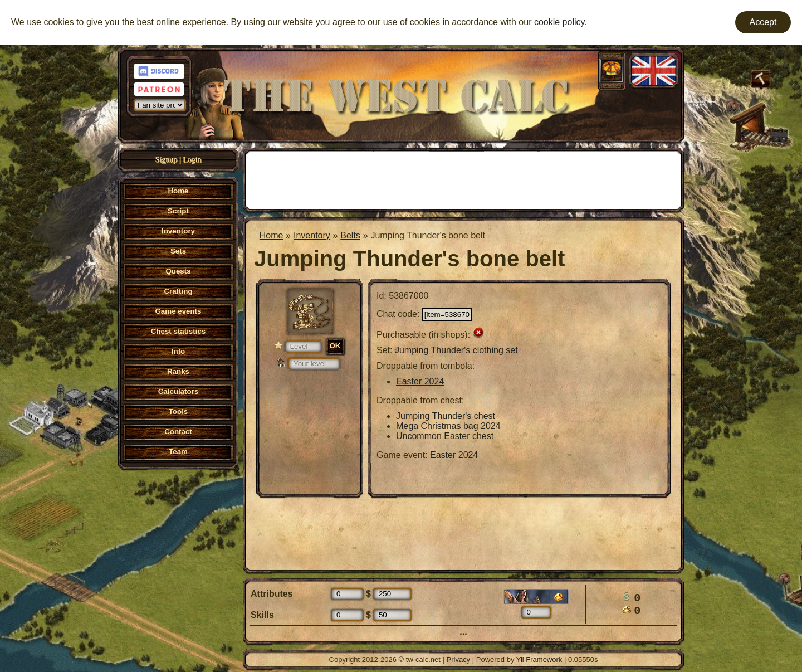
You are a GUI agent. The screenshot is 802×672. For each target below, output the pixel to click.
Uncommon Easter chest (445, 436)
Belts (350, 235)
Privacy (459, 659)
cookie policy (559, 22)
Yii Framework (539, 659)
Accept (763, 22)
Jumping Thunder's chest (446, 416)
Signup (167, 160)
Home (272, 235)
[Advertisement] (463, 179)
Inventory (312, 235)
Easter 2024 (420, 381)
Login (192, 160)
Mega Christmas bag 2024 (448, 426)
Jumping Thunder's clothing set (456, 350)
